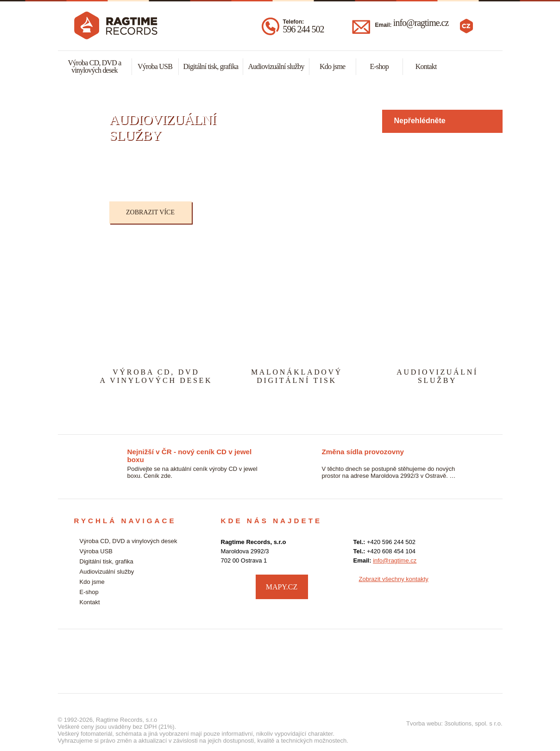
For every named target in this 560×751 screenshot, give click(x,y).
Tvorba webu (424, 723)
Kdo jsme (332, 66)
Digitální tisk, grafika (211, 66)
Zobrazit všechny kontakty (394, 579)
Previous (88, 167)
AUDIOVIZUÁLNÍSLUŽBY (437, 376)
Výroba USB (155, 66)
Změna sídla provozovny (363, 452)
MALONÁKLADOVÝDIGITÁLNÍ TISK (297, 376)
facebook (477, 586)
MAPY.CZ (282, 587)
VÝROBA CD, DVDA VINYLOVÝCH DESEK (156, 376)
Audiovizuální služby (276, 66)
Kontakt (426, 66)
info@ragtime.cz (421, 23)
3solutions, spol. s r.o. (473, 723)
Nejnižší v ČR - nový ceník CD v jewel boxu (190, 452)
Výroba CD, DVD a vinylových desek (94, 66)
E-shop (379, 66)
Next (505, 167)
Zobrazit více (150, 212)
